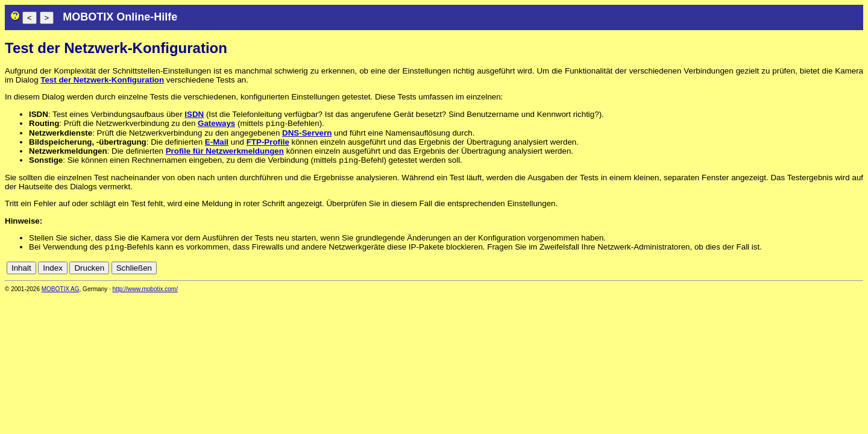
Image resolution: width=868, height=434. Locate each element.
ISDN (194, 114)
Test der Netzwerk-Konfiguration (102, 80)
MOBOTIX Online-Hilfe (120, 17)
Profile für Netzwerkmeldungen (225, 152)
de (844, 272)
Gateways (216, 124)
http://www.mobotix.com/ (145, 293)
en (857, 272)
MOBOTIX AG (61, 293)
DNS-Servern (307, 134)
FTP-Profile (268, 143)
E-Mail (217, 143)
